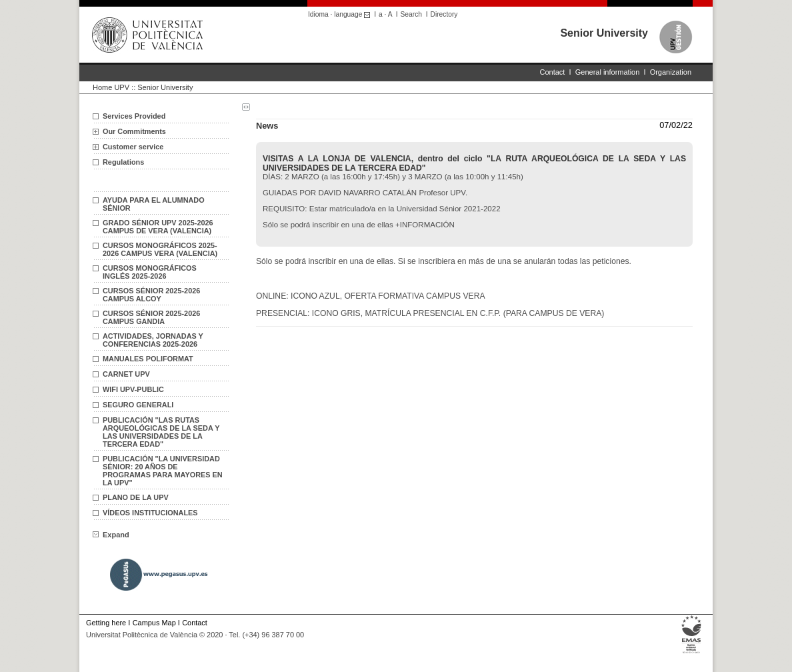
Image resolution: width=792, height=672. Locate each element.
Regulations (123, 162)
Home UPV (111, 87)
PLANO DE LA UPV (136, 497)
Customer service (133, 147)
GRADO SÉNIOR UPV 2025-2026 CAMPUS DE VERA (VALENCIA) (158, 227)
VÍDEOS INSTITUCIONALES (150, 513)
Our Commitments (134, 131)
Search (411, 14)
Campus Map (154, 623)
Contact (553, 72)
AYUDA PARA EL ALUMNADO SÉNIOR (154, 204)
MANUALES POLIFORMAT (148, 359)
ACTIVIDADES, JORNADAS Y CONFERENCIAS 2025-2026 (153, 340)
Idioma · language (341, 14)
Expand (111, 535)
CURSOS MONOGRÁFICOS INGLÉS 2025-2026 (150, 272)
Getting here (106, 623)
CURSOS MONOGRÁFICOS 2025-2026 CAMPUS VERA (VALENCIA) (160, 249)
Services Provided (134, 116)
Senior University (604, 33)
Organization (671, 72)
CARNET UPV (126, 374)
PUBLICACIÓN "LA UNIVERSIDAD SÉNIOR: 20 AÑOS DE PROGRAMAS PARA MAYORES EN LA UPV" (163, 471)
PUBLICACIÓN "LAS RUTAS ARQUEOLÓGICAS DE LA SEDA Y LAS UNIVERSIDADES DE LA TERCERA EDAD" (161, 432)
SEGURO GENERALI (138, 405)
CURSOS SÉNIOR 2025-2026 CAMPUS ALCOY (151, 295)
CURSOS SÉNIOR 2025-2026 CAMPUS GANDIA (151, 317)
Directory (444, 14)
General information (608, 72)
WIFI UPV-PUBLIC (133, 389)
